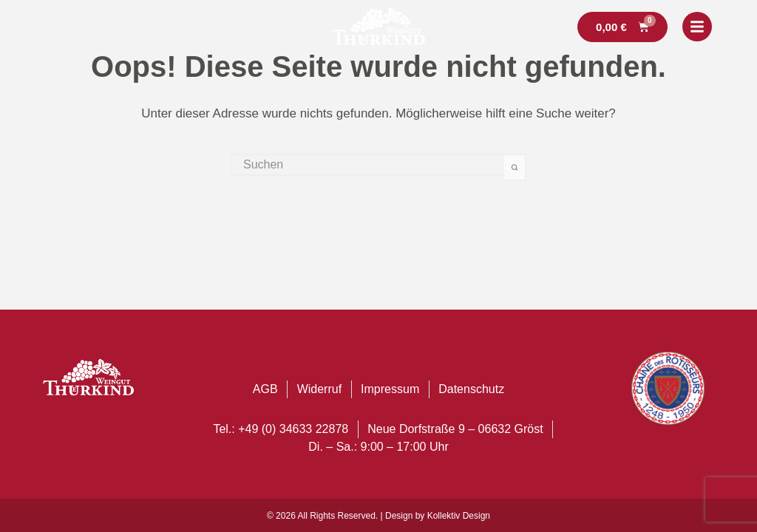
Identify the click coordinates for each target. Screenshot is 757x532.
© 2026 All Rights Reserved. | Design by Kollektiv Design (378, 516)
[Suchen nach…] (367, 165)
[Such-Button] (515, 167)
